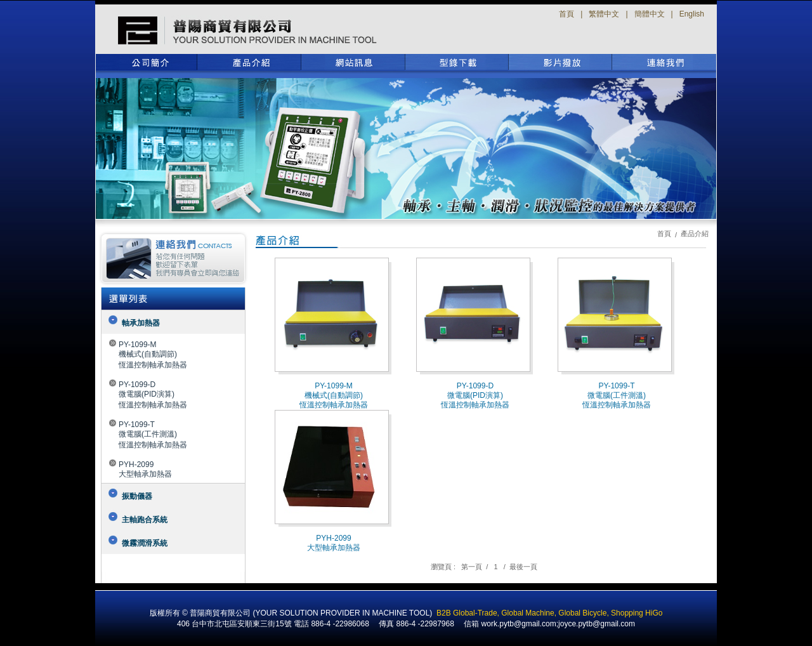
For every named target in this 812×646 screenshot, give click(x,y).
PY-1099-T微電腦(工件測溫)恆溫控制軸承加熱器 (153, 435)
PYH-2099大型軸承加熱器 (145, 469)
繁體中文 (604, 14)
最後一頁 (523, 567)
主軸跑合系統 (145, 520)
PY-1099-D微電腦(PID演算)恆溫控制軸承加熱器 (153, 395)
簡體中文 (650, 14)
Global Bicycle (582, 613)
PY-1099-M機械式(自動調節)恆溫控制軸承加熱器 (153, 355)
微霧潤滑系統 (145, 543)
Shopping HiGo (637, 613)
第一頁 (472, 567)
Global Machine (527, 613)
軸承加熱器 (141, 323)
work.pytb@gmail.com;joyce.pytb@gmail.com (558, 624)
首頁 (566, 14)
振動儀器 (137, 496)
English (692, 14)
